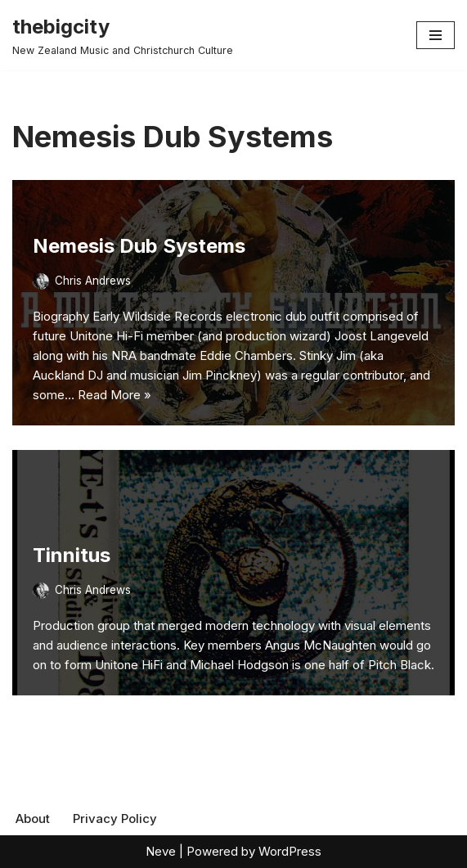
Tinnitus (72, 555)
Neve (161, 851)
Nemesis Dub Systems (139, 246)
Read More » (115, 395)
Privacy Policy (115, 819)
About (33, 819)
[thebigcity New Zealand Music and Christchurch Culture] (123, 35)
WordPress (290, 851)
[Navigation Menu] (436, 35)
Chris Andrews (93, 281)
